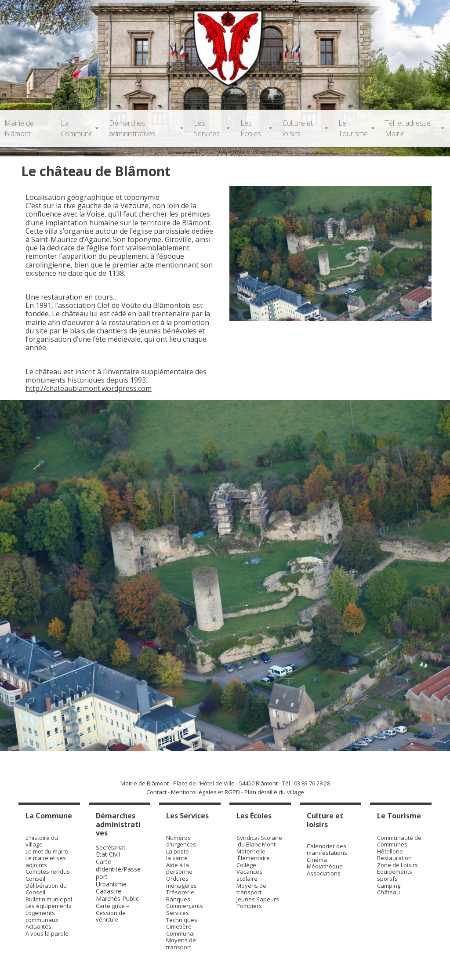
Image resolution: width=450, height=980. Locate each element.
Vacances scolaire (249, 875)
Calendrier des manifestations (327, 850)
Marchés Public (117, 899)
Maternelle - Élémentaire (253, 855)
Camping (389, 886)
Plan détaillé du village (274, 792)
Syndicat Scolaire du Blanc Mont (259, 841)
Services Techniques (182, 916)
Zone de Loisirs (397, 865)
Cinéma (317, 860)
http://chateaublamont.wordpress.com (89, 388)
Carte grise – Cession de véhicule (112, 913)
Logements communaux (42, 916)
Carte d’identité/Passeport (118, 869)
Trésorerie (180, 892)
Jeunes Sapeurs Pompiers (258, 903)
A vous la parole (47, 933)
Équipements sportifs (395, 875)
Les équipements (49, 906)
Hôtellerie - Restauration (394, 855)
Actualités (38, 926)
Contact (156, 792)
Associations (324, 873)
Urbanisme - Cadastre (113, 888)
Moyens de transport (181, 944)
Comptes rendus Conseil (48, 875)
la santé (177, 858)
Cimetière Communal (180, 930)
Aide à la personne (179, 868)
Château (388, 892)
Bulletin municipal (49, 899)
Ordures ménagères (181, 882)
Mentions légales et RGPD (205, 792)
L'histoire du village (42, 841)
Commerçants (185, 906)
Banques (178, 899)
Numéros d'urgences (181, 841)
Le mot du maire (47, 851)
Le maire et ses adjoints (46, 861)
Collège (246, 865)
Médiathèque (325, 866)
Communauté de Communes (399, 841)
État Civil (109, 854)
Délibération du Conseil (46, 889)
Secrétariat (111, 847)
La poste (178, 851)
